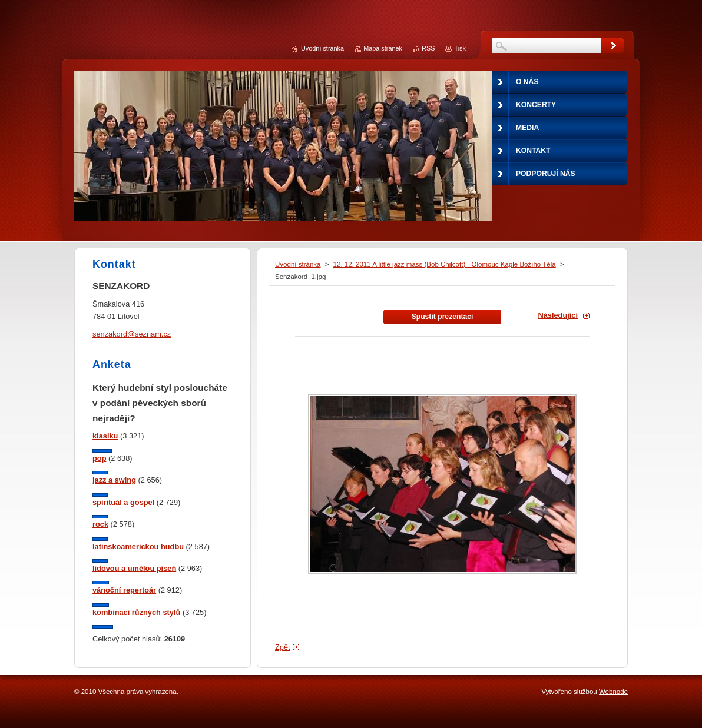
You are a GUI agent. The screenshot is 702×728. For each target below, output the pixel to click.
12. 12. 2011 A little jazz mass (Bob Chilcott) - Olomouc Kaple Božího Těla (445, 264)
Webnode (613, 692)
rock (100, 524)
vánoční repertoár (124, 590)
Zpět (283, 647)
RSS (428, 48)
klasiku (105, 436)
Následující (558, 315)
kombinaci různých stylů (136, 612)
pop (99, 458)
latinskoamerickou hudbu (138, 546)
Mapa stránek (383, 48)
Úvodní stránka (298, 264)
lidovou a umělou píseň (134, 568)
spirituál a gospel (123, 502)
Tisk (460, 48)
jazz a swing (114, 480)
